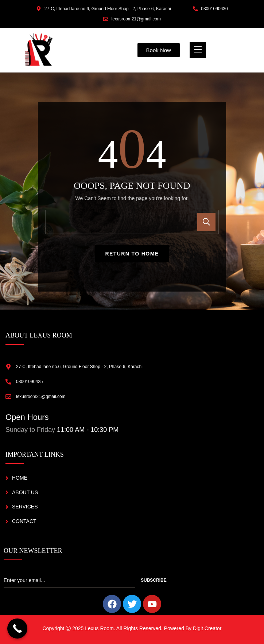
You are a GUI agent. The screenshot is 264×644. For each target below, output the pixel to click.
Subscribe (154, 580)
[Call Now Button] (17, 629)
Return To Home (132, 254)
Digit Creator (207, 628)
